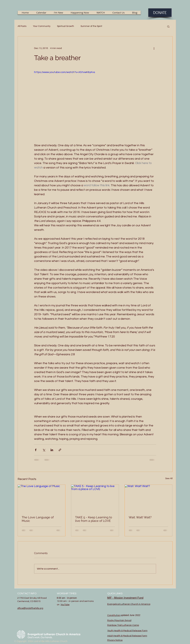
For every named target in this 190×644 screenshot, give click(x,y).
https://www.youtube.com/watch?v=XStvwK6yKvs (65, 72)
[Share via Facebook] (36, 450)
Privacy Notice (115, 640)
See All (169, 478)
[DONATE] (160, 13)
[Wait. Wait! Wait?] (149, 498)
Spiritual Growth (66, 26)
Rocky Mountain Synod (119, 620)
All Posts (22, 26)
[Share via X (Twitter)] (44, 450)
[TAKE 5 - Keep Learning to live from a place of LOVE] (95, 498)
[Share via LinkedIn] (52, 450)
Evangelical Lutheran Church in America (129, 604)
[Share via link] (60, 450)
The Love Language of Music (38, 519)
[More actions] (154, 48)
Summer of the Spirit (91, 26)
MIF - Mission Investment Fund (125, 598)
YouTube (65, 605)
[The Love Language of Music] (42, 498)
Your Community (42, 26)
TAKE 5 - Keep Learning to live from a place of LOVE (94, 519)
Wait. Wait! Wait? (140, 517)
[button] (168, 26)
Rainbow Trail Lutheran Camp (123, 625)
